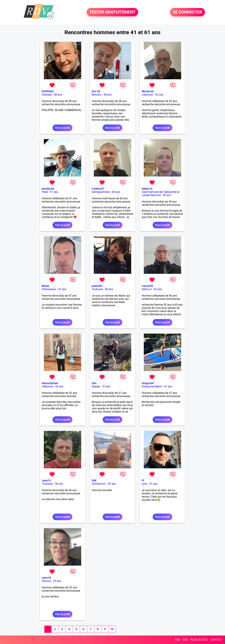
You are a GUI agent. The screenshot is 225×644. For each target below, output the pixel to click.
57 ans (106, 386)
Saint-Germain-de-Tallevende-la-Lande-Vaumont (161, 194)
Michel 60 (148, 91)
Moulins (97, 95)
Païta (45, 192)
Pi (143, 480)
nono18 (46, 578)
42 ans (59, 386)
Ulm (94, 383)
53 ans (159, 95)
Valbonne (47, 386)
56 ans (109, 289)
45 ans (167, 195)
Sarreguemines (101, 192)
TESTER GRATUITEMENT (112, 12)
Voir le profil (62, 128)
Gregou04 (148, 383)
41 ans (168, 386)
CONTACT (216, 640)
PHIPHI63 (48, 91)
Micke (45, 286)
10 (112, 629)
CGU (185, 640)
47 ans (62, 289)
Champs (47, 95)
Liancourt (147, 95)
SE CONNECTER (188, 12)
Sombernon (99, 484)
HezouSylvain (50, 383)
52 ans (57, 581)
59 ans (112, 484)
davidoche (48, 189)
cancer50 (147, 286)
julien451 (97, 286)
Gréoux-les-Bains (152, 386)
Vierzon (46, 581)
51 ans (54, 192)
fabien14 (147, 189)
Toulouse (97, 289)
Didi (94, 480)
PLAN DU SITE (199, 640)
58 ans (58, 95)
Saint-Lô (147, 289)
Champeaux (49, 289)
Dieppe (96, 386)
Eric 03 (96, 91)
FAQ (178, 640)
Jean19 (46, 480)
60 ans (116, 192)
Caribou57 (98, 189)
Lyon (145, 484)
